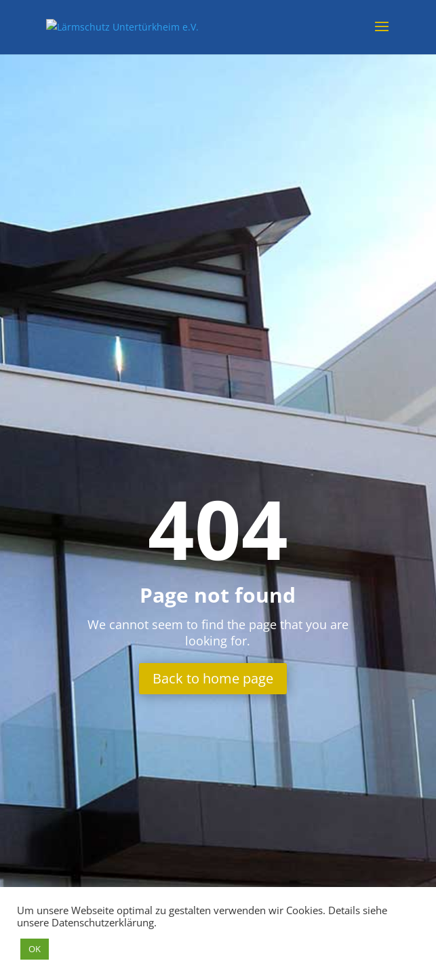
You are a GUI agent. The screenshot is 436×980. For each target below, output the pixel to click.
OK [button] (35, 949)
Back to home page (213, 678)
